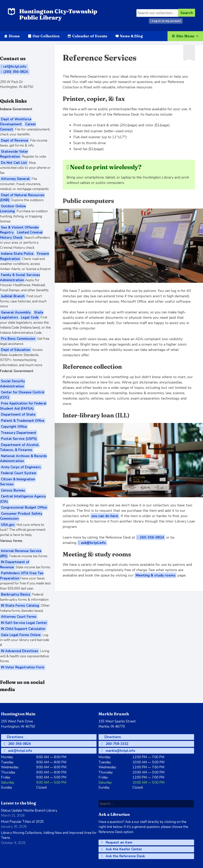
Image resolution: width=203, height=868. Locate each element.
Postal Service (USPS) (19, 439)
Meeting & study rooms (156, 575)
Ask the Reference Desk (123, 856)
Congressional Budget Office (24, 507)
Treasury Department (19, 433)
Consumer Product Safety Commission (21, 516)
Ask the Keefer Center (122, 849)
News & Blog (131, 36)
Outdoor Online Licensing (13, 209)
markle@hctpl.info (118, 751)
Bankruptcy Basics (16, 594)
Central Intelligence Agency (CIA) (23, 499)
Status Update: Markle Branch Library (29, 811)
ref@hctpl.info (14, 67)
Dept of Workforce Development (16, 122)
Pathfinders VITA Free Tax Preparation (22, 576)
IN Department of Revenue (15, 565)
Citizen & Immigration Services (18, 482)
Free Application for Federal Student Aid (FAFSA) (23, 406)
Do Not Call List (14, 163)
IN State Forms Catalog (20, 606)
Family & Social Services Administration (20, 278)
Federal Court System (19, 473)
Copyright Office (14, 427)
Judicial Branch (13, 296)
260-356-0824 (151, 537)
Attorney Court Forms (19, 617)
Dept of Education (16, 350)
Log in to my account (166, 21)
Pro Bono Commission (18, 339)
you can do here (105, 516)
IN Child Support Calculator (23, 629)
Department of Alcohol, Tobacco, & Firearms (20, 448)
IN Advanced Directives (20, 651)
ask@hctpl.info (92, 543)
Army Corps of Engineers (21, 467)
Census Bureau (13, 490)
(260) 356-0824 (15, 72)
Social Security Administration (12, 384)
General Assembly (16, 312)
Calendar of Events (90, 36)
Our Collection (46, 36)
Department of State (18, 415)
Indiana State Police (17, 254)
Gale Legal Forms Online (21, 635)
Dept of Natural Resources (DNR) (22, 198)
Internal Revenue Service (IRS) (21, 554)
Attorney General (15, 179)
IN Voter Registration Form (23, 667)
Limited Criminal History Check (21, 235)
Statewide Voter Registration (14, 154)
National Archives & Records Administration (23, 459)
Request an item (117, 842)
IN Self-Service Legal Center (24, 623)
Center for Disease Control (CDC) (22, 395)
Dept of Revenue (15, 140)
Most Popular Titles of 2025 (22, 822)
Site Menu (188, 36)
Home (14, 36)
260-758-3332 (115, 744)
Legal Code (30, 317)
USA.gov (8, 525)
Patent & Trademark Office (23, 421)
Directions (15, 737)
